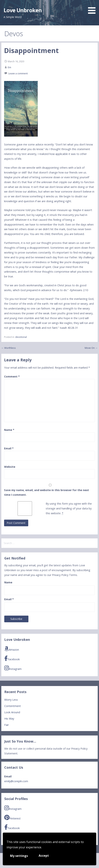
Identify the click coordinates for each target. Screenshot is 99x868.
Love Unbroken (23, 10)
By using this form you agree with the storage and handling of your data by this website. (69, 508)
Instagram (13, 668)
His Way (9, 719)
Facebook (12, 659)
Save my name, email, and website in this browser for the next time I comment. (47, 492)
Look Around (12, 712)
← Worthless (9, 348)
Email (9, 448)
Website (10, 467)
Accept (44, 856)
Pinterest (12, 818)
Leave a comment (18, 73)
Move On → (91, 348)
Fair (7, 725)
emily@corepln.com (16, 781)
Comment (12, 376)
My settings (19, 856)
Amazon (12, 649)
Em (9, 67)
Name (9, 430)
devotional (21, 337)
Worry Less (11, 700)
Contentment (13, 706)
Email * (9, 599)
